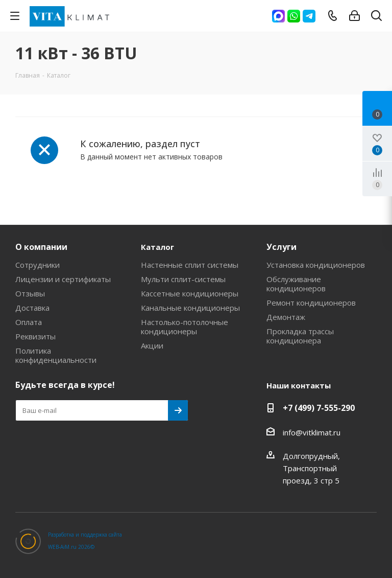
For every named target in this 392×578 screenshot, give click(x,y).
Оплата (29, 322)
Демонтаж (286, 317)
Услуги (281, 247)
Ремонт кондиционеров (311, 303)
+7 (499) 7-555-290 (319, 408)
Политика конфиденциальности (56, 355)
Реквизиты (35, 336)
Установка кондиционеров (316, 265)
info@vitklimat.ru (312, 432)
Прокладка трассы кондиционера (300, 336)
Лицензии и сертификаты (63, 279)
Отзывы (30, 293)
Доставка (32, 308)
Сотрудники (38, 265)
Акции (152, 345)
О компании (41, 247)
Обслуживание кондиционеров (296, 284)
